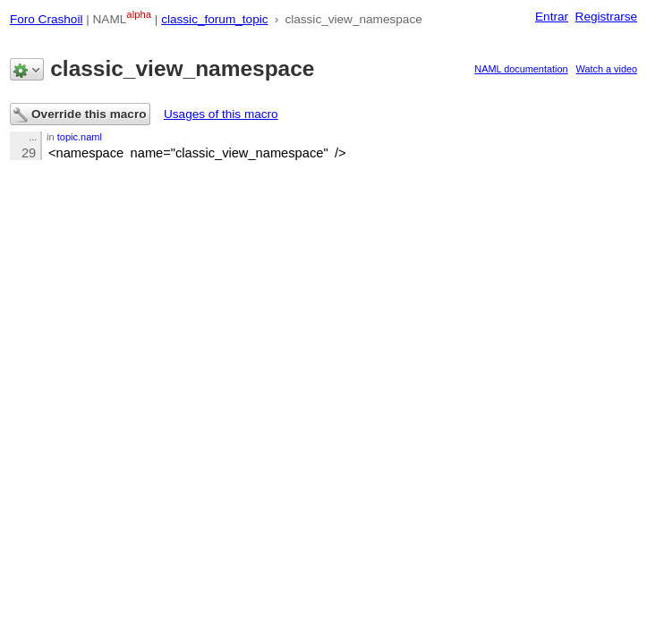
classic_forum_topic (214, 19)
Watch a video (607, 69)
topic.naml (80, 137)
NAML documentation (521, 69)
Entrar (552, 17)
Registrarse (607, 17)
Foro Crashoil (47, 19)
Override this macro (80, 115)
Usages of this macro (221, 114)
